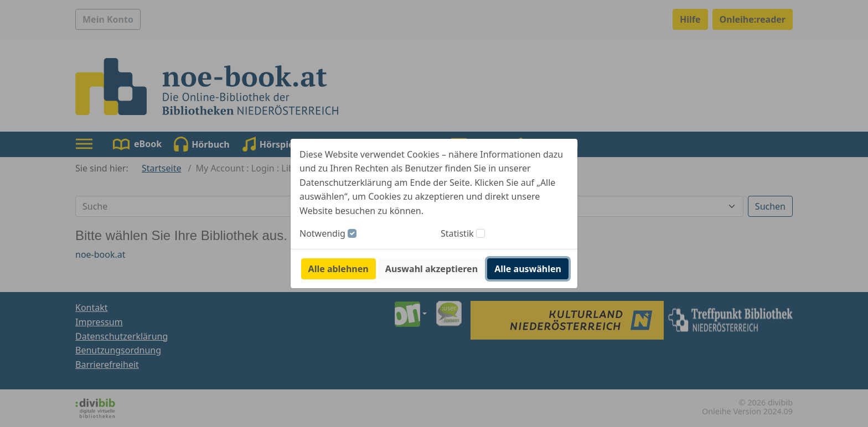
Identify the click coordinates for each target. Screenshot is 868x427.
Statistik (457, 233)
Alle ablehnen (339, 269)
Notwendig (322, 233)
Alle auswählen (528, 269)
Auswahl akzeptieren (432, 269)
